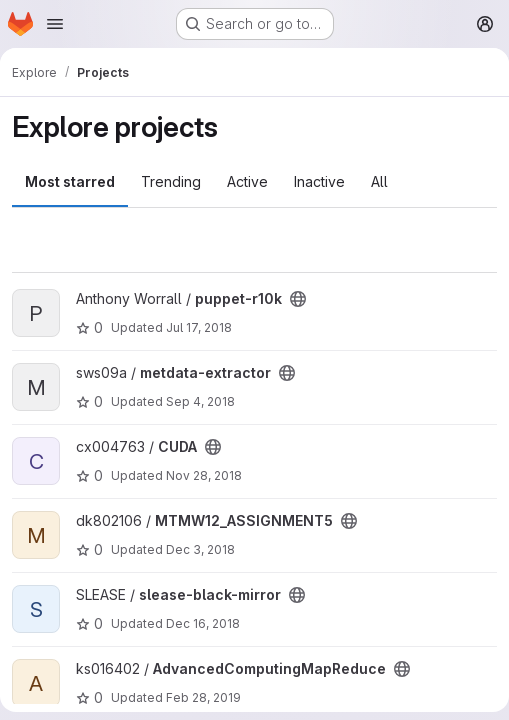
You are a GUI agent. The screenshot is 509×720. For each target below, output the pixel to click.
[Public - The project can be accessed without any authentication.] (298, 299)
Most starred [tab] (70, 181)
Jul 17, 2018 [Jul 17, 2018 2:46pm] (199, 327)
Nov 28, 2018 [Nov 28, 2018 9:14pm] (204, 475)
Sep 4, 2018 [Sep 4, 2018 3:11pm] (200, 401)
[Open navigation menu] (55, 24)
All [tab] (379, 181)
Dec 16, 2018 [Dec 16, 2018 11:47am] (203, 623)
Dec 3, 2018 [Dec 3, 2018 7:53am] (200, 549)
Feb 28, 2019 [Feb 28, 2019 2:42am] (203, 697)
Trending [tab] (171, 181)
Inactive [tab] (319, 181)
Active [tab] (247, 181)
